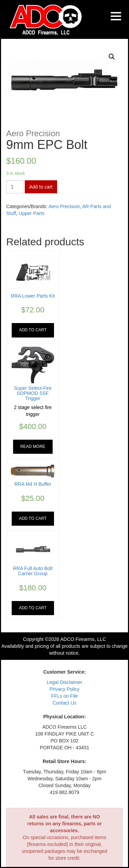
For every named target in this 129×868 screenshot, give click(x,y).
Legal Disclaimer (64, 682)
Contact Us (64, 703)
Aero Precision (64, 206)
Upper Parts (31, 213)
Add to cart (41, 187)
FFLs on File (65, 696)
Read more (33, 447)
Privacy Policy (64, 689)
